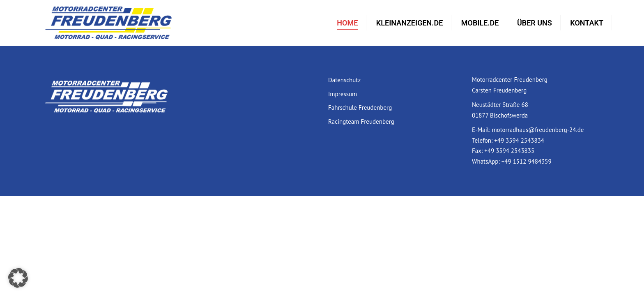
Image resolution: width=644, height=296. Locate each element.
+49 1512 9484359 (527, 161)
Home (347, 23)
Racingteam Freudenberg (361, 121)
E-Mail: (482, 130)
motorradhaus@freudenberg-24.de (538, 130)
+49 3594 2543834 (519, 140)
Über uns (535, 23)
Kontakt (587, 23)
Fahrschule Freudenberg (360, 108)
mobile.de (480, 23)
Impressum (343, 94)
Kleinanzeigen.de (409, 23)
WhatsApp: (487, 161)
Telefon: (483, 140)
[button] (18, 278)
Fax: (478, 151)
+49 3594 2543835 (509, 151)
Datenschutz (344, 80)
